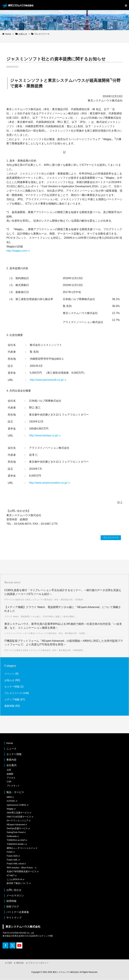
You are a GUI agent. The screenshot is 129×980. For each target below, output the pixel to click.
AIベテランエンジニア (18, 821)
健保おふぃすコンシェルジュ (21, 848)
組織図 (10, 774)
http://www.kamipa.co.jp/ (44, 435)
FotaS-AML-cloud (15, 864)
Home (10, 743)
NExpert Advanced (16, 825)
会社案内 (11, 765)
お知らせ (10, 680)
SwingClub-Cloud (15, 832)
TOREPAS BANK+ (16, 844)
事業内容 (11, 760)
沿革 (9, 770)
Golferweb (12, 836)
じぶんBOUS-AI (14, 880)
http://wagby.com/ (17, 251)
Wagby (10, 809)
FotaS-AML (12, 860)
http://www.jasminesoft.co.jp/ (47, 380)
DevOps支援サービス (17, 829)
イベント (10, 674)
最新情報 (10, 706)
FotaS (10, 852)
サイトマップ (14, 918)
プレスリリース (110, 538)
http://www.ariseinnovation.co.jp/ (48, 483)
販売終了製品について (18, 883)
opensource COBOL (17, 805)
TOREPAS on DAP (16, 840)
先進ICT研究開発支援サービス (22, 872)
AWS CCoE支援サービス (19, 817)
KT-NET (11, 875)
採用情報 (11, 901)
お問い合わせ (14, 890)
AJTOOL (11, 801)
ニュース (11, 749)
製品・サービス (15, 792)
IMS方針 (20, 963)
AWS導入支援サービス (18, 813)
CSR (9, 782)
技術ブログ (13, 907)
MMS (9, 797)
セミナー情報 (12, 687)
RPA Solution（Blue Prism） (21, 868)
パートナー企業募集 (18, 912)
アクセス (11, 778)
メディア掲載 (12, 700)
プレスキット (13, 786)
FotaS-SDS (12, 856)
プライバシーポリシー (38, 963)
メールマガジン (15, 896)
